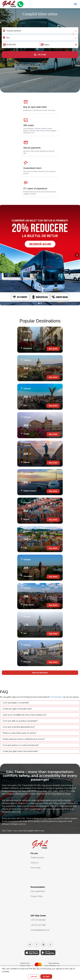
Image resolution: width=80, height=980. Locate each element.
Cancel (34, 977)
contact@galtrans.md (40, 930)
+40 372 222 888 (38, 925)
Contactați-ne (57, 697)
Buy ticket (53, 349)
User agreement (38, 891)
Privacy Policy (37, 896)
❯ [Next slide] (77, 255)
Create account (37, 858)
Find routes (36, 868)
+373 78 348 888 (38, 920)
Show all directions (40, 673)
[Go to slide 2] (41, 303)
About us (35, 863)
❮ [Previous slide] (3, 255)
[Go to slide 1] (39, 303)
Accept (46, 977)
